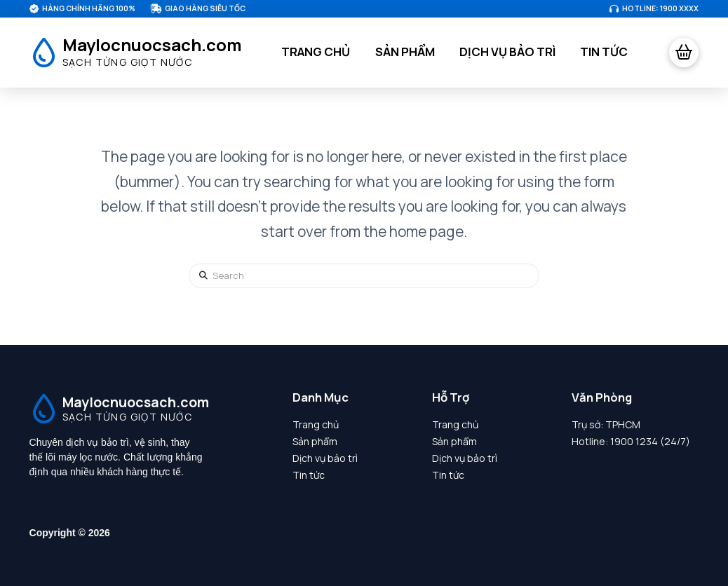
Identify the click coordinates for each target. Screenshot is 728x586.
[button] (684, 53)
